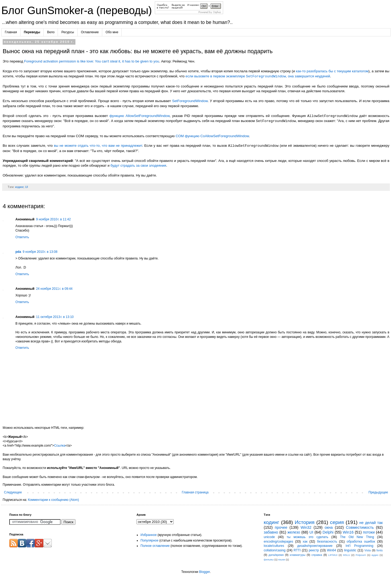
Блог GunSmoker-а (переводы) (78, 10)
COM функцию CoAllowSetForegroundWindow (212, 136)
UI (26, 187)
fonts (380, 550)
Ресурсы (68, 32)
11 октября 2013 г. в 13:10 (55, 317)
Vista (368, 550)
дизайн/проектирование (315, 546)
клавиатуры (298, 555)
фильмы (269, 559)
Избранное (149, 535)
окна (329, 527)
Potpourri (361, 555)
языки (282, 559)
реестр (314, 550)
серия (337, 522)
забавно (271, 532)
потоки (369, 532)
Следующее (13, 492)
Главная (11, 32)
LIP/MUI (333, 555)
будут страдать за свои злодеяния (138, 165)
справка (317, 555)
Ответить (22, 237)
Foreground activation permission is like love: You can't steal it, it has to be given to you (92, 61)
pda (18, 252)
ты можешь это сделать (307, 537)
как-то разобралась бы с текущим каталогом (332, 71)
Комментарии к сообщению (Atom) (53, 500)
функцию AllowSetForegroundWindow (140, 116)
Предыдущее (378, 492)
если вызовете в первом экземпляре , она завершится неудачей (258, 76)
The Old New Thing (357, 537)
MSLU (346, 555)
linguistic (350, 550)
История (305, 522)
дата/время (276, 555)
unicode (269, 537)
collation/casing (275, 550)
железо (294, 532)
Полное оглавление (155, 546)
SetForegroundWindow (190, 101)
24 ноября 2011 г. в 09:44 (54, 289)
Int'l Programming (359, 546)
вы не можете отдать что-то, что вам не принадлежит (98, 146)
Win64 (331, 550)
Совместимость (360, 527)
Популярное (150, 540)
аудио (375, 555)
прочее (281, 527)
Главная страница (195, 492)
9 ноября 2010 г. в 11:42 (54, 219)
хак (305, 542)
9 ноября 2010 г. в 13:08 (40, 252)
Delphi (328, 532)
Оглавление (90, 32)
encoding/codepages (278, 542)
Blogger (204, 572)
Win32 (306, 527)
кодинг (19, 187)
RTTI (297, 550)
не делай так (371, 523)
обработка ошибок (361, 542)
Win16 (348, 532)
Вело (51, 32)
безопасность (327, 542)
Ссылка (60, 446)
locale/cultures (274, 546)
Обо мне (112, 32)
